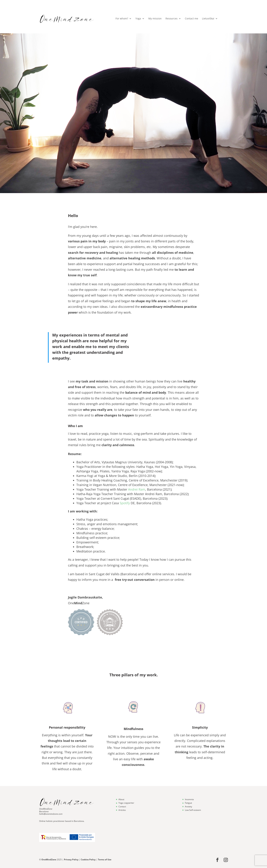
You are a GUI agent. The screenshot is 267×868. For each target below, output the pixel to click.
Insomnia (189, 799)
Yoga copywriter (126, 803)
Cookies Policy (88, 860)
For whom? (122, 19)
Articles (122, 810)
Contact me (192, 19)
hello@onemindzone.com (51, 814)
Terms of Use (105, 860)
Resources (172, 19)
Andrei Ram (137, 489)
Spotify (125, 503)
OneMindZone (46, 809)
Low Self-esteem (193, 810)
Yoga (138, 19)
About (121, 799)
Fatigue (188, 803)
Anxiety (188, 807)
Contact (122, 807)
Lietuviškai (208, 19)
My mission (155, 19)
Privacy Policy (71, 860)
